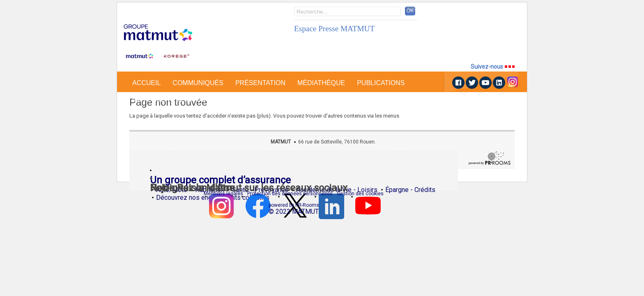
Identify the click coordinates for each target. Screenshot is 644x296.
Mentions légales (223, 194)
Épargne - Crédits (410, 195)
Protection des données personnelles (290, 194)
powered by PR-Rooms (294, 205)
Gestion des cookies (360, 194)
